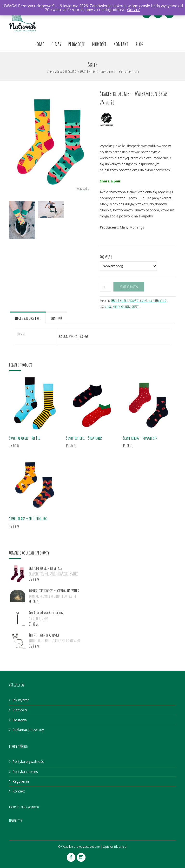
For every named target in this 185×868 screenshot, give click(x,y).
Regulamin (21, 781)
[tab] (28, 318)
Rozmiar (106, 257)
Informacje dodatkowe (28, 318)
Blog (139, 44)
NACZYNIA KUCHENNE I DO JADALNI (58, 596)
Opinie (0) (56, 318)
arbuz (108, 306)
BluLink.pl (121, 847)
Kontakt (121, 44)
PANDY (45, 619)
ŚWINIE (74, 574)
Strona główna (54, 72)
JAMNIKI (33, 596)
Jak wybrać (21, 700)
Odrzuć (134, 10)
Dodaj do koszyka (129, 287)
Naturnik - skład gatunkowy (24, 807)
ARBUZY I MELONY (88, 72)
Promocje (76, 44)
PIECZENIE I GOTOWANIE (68, 641)
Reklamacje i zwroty (28, 730)
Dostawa (20, 720)
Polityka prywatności (29, 761)
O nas (56, 44)
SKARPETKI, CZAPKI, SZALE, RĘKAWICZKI (148, 301)
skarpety (135, 306)
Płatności (20, 710)
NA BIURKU (34, 619)
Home (39, 44)
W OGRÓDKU (71, 72)
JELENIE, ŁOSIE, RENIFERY (41, 641)
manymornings (121, 306)
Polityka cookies (25, 772)
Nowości (99, 44)
